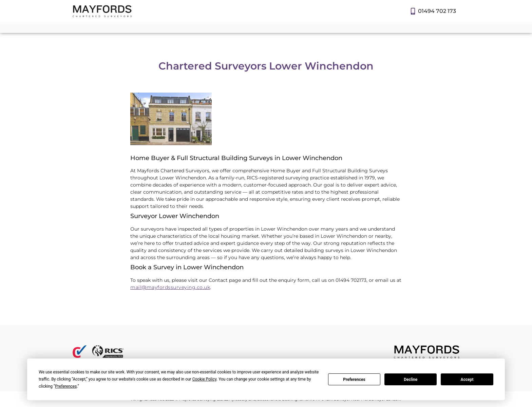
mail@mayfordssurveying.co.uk (170, 287)
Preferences (354, 380)
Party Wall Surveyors (229, 27)
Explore (357, 27)
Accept (467, 380)
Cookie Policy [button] (204, 379)
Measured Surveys (302, 27)
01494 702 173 (437, 11)
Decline (411, 380)
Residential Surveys (153, 27)
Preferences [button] (66, 386)
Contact (396, 27)
